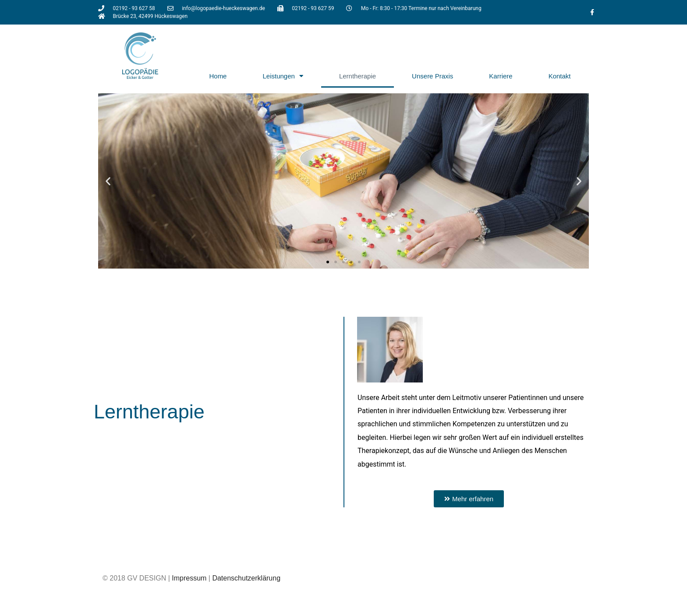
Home (218, 76)
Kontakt (560, 76)
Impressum (189, 578)
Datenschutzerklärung (246, 578)
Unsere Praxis (432, 76)
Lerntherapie (358, 76)
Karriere (501, 76)
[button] (108, 181)
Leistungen (283, 76)
